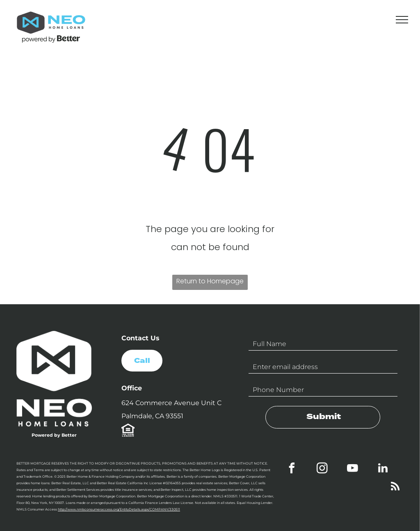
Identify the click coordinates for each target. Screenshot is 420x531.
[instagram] (322, 469)
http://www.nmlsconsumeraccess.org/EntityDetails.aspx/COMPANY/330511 (119, 509)
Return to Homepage (210, 281)
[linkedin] (383, 469)
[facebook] (292, 469)
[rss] (395, 488)
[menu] (402, 20)
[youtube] (353, 469)
